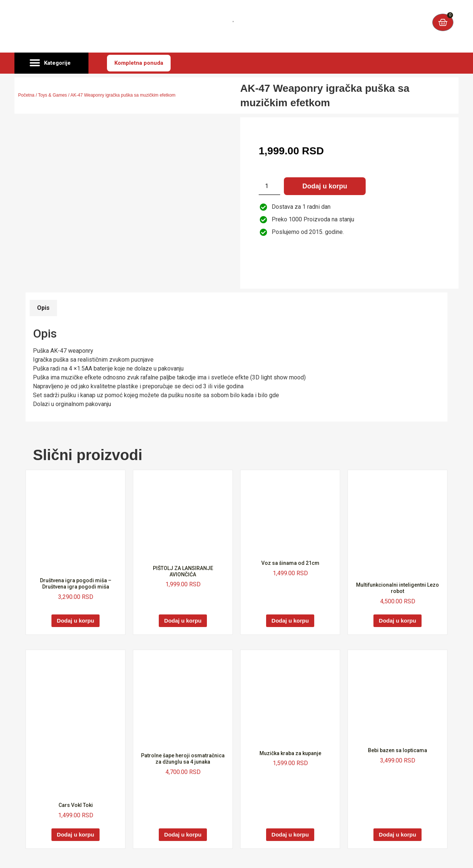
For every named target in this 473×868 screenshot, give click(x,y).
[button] (51, 63)
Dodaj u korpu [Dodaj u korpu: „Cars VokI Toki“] (76, 835)
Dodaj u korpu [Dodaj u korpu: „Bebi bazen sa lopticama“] (398, 835)
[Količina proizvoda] (269, 186)
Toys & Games (53, 95)
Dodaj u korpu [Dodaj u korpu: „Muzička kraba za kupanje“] (290, 835)
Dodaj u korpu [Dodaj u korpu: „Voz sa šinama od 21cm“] (290, 621)
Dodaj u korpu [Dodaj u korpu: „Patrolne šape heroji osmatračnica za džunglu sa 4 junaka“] (183, 835)
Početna (26, 95)
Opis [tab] (43, 308)
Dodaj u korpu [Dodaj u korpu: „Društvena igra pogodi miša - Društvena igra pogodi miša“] (76, 621)
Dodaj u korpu (325, 186)
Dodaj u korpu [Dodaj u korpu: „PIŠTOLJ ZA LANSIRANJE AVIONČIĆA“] (183, 621)
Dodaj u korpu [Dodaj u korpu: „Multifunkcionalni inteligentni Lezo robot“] (398, 621)
